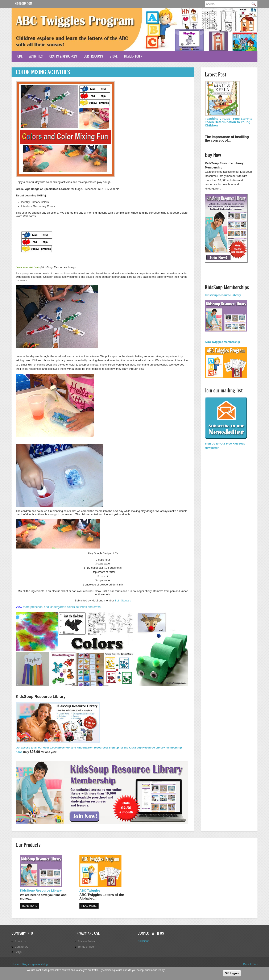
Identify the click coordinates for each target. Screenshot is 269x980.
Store (114, 56)
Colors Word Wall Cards (28, 268)
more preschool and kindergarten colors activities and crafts (62, 607)
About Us (20, 941)
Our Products (93, 56)
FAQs (18, 952)
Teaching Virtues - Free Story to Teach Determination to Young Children (229, 122)
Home (19, 56)
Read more (30, 906)
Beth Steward (123, 600)
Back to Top (250, 964)
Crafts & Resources (63, 56)
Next (250, 41)
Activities (36, 56)
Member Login (133, 56)
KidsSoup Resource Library (41, 890)
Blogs (25, 964)
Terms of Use (86, 947)
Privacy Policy (86, 941)
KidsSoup (144, 941)
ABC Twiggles (90, 890)
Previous (245, 41)
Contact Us (21, 947)
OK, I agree (232, 973)
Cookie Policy (157, 970)
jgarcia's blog (40, 964)
